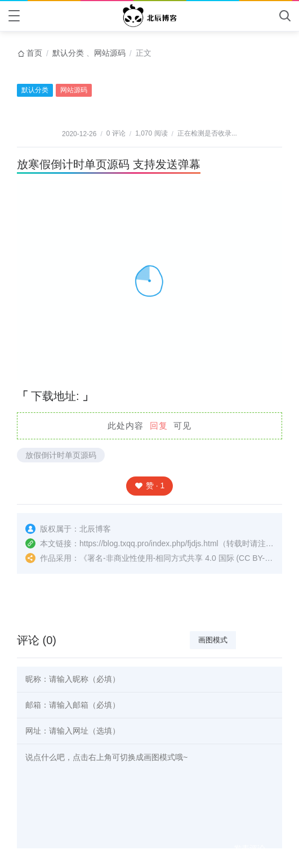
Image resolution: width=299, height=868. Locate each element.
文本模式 (259, 640)
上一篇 (27, 602)
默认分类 (68, 53)
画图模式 (213, 640)
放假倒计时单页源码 (61, 455)
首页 (34, 53)
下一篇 (272, 602)
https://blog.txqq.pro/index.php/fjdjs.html (149, 543)
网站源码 (110, 53)
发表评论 (249, 848)
